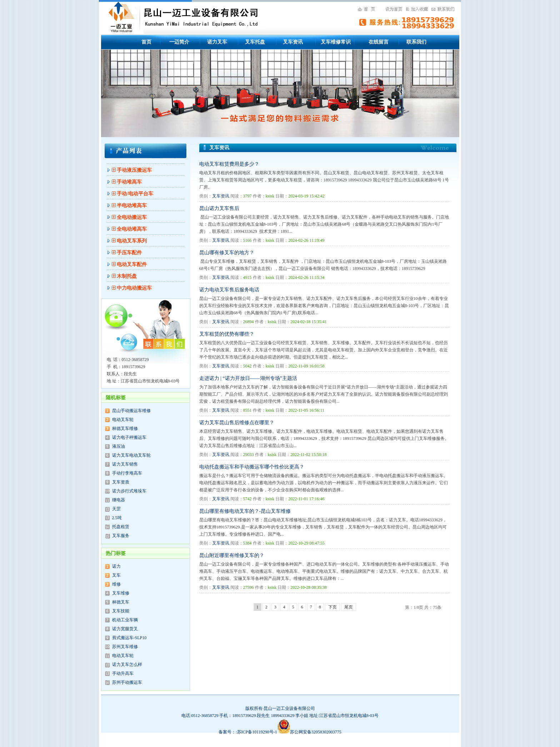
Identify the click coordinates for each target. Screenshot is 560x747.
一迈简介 (179, 42)
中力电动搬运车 (134, 288)
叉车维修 (121, 593)
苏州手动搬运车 (127, 682)
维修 (116, 584)
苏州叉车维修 (125, 647)
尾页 (349, 607)
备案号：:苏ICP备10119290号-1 (254, 732)
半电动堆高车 (132, 205)
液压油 (119, 446)
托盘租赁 (121, 527)
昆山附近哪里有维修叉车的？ (232, 555)
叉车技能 (121, 611)
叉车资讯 (293, 42)
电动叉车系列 (132, 241)
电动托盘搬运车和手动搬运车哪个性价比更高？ (252, 467)
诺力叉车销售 (125, 464)
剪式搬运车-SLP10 (129, 638)
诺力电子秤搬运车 (129, 437)
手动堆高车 (129, 182)
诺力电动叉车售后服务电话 (229, 290)
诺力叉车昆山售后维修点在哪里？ (237, 423)
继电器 (119, 500)
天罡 (116, 509)
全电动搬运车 (132, 217)
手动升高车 (123, 673)
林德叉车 (121, 602)
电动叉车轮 (123, 420)
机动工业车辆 (125, 620)
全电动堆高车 (132, 229)
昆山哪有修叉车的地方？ (227, 253)
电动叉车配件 (132, 264)
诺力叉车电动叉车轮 (131, 455)
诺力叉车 (217, 42)
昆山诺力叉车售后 (219, 208)
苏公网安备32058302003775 (316, 732)
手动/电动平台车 (135, 194)
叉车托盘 (255, 42)
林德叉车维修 (125, 428)
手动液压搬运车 (134, 170)
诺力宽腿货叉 (125, 629)
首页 (146, 42)
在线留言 (379, 42)
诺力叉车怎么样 (127, 665)
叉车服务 (121, 536)
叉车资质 (121, 482)
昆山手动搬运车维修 (131, 411)
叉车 (116, 575)
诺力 (116, 566)
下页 (332, 607)
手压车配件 (129, 253)
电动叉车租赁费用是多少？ (229, 164)
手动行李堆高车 (127, 473)
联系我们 (416, 42)
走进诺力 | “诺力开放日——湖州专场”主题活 (248, 378)
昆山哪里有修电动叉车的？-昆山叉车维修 (245, 511)
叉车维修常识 (336, 42)
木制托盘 (127, 276)
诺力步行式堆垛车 (129, 491)
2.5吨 (117, 518)
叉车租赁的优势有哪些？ (227, 334)
